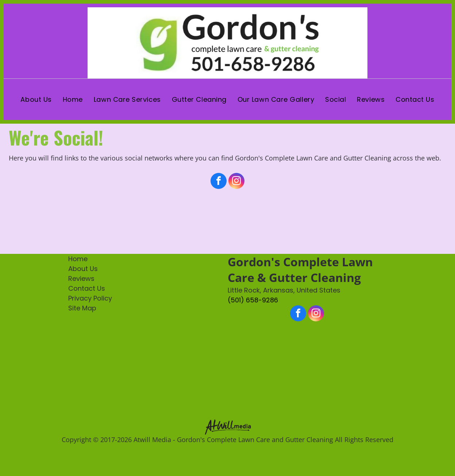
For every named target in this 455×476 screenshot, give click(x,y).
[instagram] (236, 182)
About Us (83, 269)
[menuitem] (36, 99)
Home (78, 259)
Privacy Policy (90, 298)
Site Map (82, 308)
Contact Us (87, 288)
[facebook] (219, 182)
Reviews (81, 278)
